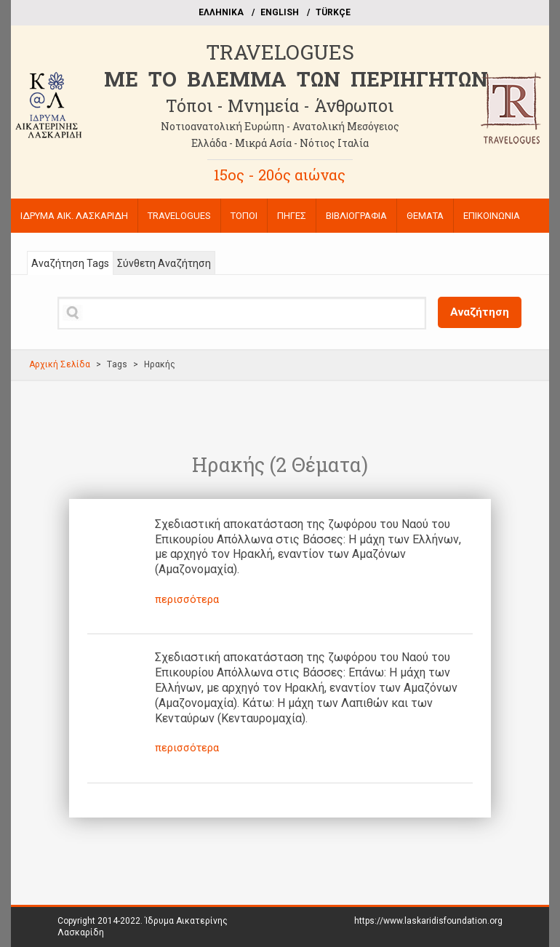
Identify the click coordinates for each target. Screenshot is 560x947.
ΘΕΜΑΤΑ (425, 216)
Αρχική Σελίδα (60, 364)
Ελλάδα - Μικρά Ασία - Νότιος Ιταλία (280, 143)
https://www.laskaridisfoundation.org (428, 921)
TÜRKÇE (333, 12)
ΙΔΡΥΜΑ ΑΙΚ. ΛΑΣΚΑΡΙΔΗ (74, 216)
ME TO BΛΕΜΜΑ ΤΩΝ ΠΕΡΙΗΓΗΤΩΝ (296, 79)
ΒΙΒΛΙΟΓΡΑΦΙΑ (356, 216)
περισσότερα (187, 599)
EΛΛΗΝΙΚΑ (221, 12)
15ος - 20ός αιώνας (280, 175)
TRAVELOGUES (280, 52)
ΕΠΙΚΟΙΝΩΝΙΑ (492, 216)
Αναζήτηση (480, 312)
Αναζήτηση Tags (70, 263)
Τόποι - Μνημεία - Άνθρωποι (280, 105)
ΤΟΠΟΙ (244, 216)
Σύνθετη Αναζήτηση (164, 263)
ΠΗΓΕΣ (292, 216)
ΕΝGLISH (280, 12)
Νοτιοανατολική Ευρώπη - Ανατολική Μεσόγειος (280, 126)
